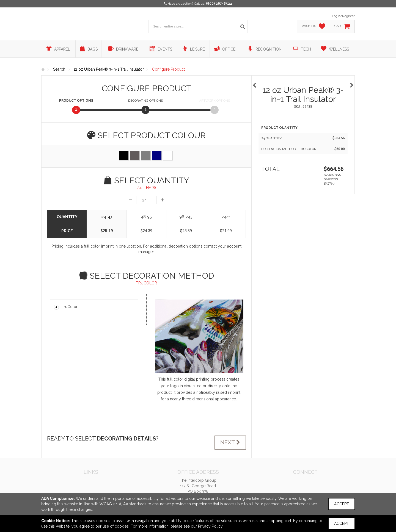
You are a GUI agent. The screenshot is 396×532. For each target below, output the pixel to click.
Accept (342, 504)
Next (230, 442)
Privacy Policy (210, 526)
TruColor (70, 307)
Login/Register (343, 16)
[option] (303, 83)
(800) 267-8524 (219, 4)
